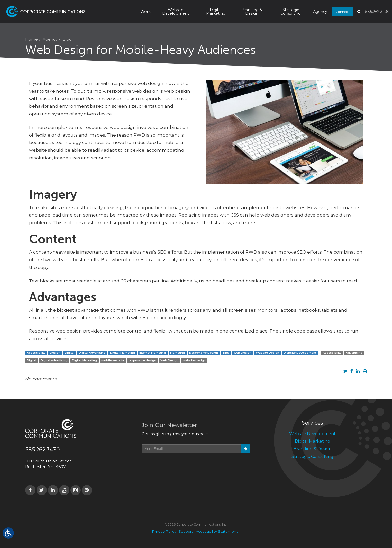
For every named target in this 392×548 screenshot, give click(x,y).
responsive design (142, 360)
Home (31, 39)
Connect (342, 11)
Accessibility (36, 353)
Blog (67, 39)
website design (194, 360)
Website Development (176, 12)
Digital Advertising (92, 353)
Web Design (242, 353)
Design (55, 353)
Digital (70, 353)
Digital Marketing (216, 12)
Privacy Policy (164, 531)
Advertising (354, 353)
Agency (320, 12)
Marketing (177, 353)
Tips (226, 353)
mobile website (113, 360)
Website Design (267, 353)
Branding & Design (252, 12)
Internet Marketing (153, 353)
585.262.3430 (377, 12)
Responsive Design (204, 353)
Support (186, 531)
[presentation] (181, 466)
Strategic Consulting (291, 12)
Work (145, 12)
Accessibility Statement (217, 531)
